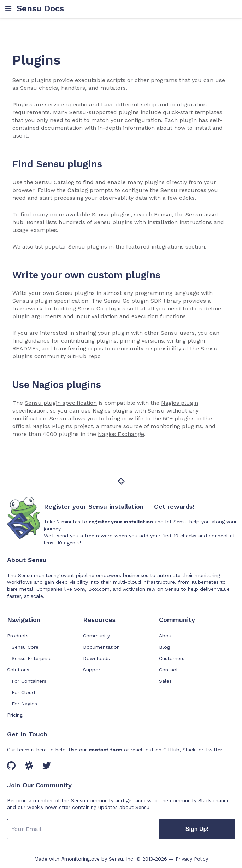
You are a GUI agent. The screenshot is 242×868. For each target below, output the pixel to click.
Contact (169, 670)
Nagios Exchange (121, 434)
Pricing (15, 715)
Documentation (101, 647)
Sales (165, 681)
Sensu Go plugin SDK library (143, 301)
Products (18, 636)
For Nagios (24, 704)
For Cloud (23, 692)
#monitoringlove (80, 859)
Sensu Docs (40, 9)
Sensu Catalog (55, 182)
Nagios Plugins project (63, 426)
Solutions (18, 670)
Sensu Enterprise (32, 658)
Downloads (96, 658)
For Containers (29, 681)
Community (96, 636)
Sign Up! (197, 829)
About (166, 636)
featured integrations (155, 247)
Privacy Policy (192, 859)
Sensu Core (25, 647)
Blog (164, 647)
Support (93, 670)
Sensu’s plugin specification (50, 301)
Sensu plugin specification (61, 403)
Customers (172, 658)
